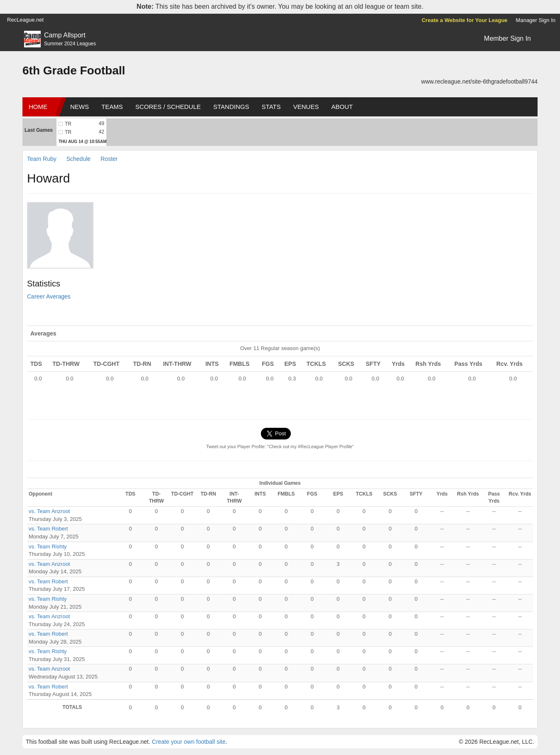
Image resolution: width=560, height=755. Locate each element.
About (342, 107)
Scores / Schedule (168, 107)
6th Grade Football (74, 70)
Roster (109, 159)
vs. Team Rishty (48, 547)
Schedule (79, 159)
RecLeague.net (25, 20)
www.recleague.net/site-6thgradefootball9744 (479, 81)
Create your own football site (189, 742)
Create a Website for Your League (465, 20)
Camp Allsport (65, 35)
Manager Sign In (536, 20)
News (80, 107)
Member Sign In (507, 38)
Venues (306, 107)
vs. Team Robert (48, 529)
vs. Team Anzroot (49, 511)
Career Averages (49, 296)
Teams (112, 107)
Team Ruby (42, 159)
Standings (231, 107)
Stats (271, 107)
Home (38, 107)
